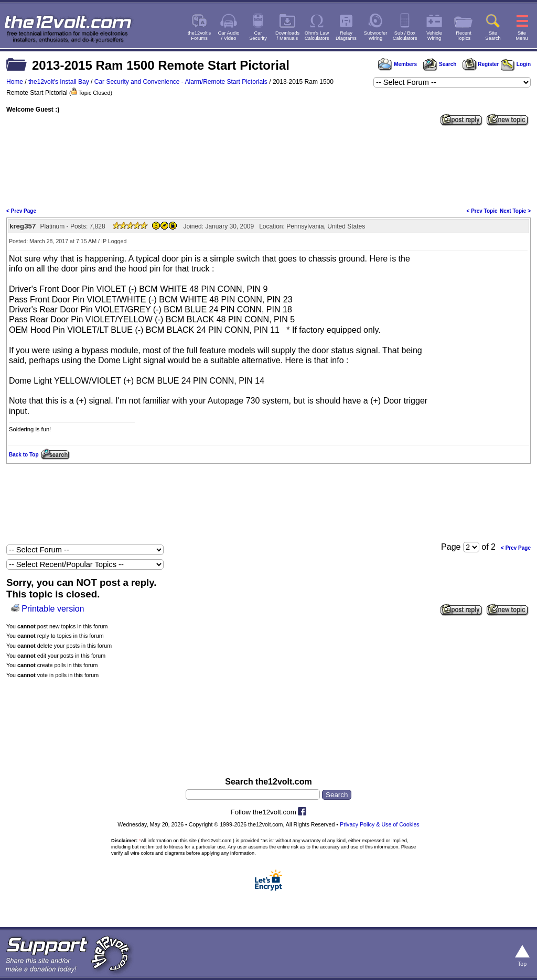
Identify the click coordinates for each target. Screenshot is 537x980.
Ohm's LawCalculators (317, 36)
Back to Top (24, 455)
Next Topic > (515, 211)
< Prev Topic (482, 211)
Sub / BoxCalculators (405, 36)
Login (516, 64)
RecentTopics (464, 36)
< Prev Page (21, 211)
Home (15, 82)
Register (481, 64)
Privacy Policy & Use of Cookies (380, 824)
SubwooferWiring (376, 36)
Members (398, 64)
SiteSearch (493, 36)
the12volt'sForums (199, 36)
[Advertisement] (268, 166)
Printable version (53, 609)
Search (439, 64)
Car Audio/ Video (229, 36)
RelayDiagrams (346, 36)
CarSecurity (258, 36)
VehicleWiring (434, 36)
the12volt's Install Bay (59, 82)
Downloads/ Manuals (287, 36)
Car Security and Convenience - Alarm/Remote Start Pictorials (181, 82)
